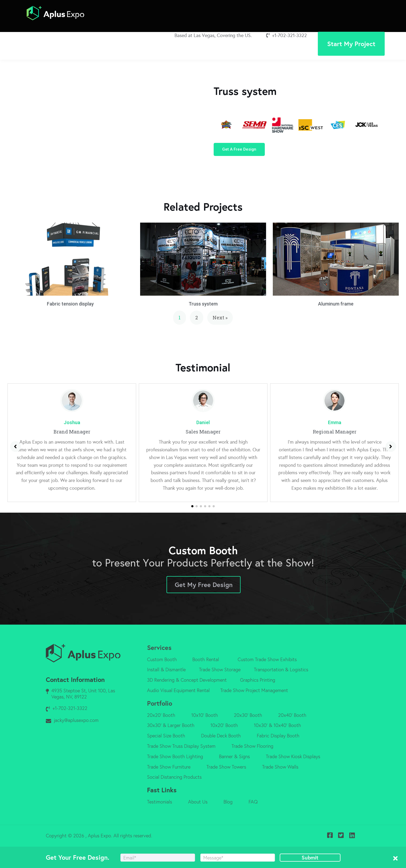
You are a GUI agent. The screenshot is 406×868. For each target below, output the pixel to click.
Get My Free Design (204, 585)
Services (159, 648)
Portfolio (160, 703)
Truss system (203, 304)
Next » (220, 318)
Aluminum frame (336, 304)
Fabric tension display (70, 304)
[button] (239, 149)
